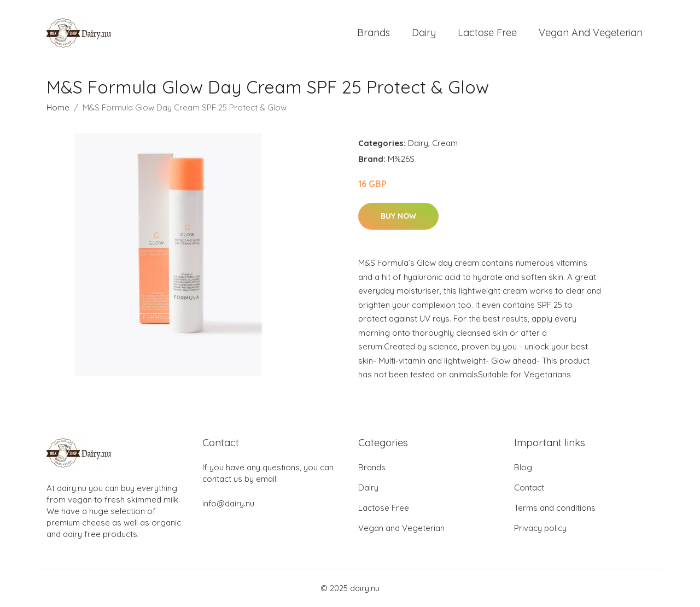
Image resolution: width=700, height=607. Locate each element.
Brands (374, 33)
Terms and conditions (555, 508)
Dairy (424, 33)
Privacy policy (540, 528)
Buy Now (398, 216)
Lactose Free (487, 33)
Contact (529, 488)
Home (58, 107)
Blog (523, 467)
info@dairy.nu (228, 503)
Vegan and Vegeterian (591, 33)
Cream (445, 143)
